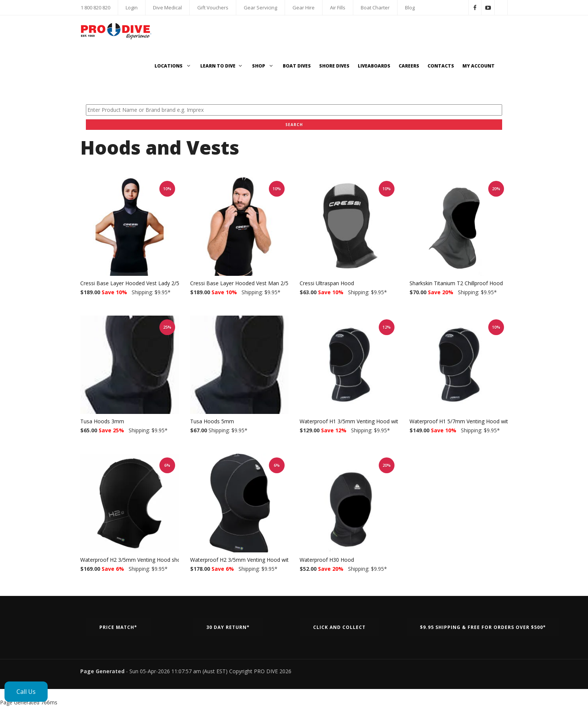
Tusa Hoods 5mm (212, 421)
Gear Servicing (260, 8)
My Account (478, 66)
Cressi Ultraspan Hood (327, 283)
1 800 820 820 (95, 8)
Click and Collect (339, 627)
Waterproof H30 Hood (327, 560)
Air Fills (338, 8)
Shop (263, 66)
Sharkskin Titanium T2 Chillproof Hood (456, 283)
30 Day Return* (228, 627)
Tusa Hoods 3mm (102, 421)
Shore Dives (334, 66)
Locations (173, 66)
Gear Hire (304, 8)
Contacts (441, 66)
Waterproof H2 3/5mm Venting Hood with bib (245, 560)
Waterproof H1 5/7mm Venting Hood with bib (465, 421)
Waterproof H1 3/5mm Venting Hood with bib (355, 421)
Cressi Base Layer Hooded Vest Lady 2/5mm (135, 283)
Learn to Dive (222, 66)
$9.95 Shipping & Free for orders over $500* (483, 627)
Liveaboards (374, 66)
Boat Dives (297, 66)
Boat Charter (375, 8)
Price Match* (118, 627)
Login (132, 8)
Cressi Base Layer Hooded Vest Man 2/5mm (244, 283)
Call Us (26, 692)
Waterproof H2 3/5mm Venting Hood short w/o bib (142, 560)
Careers (409, 66)
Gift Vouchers (213, 8)
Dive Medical (167, 8)
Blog (410, 8)
